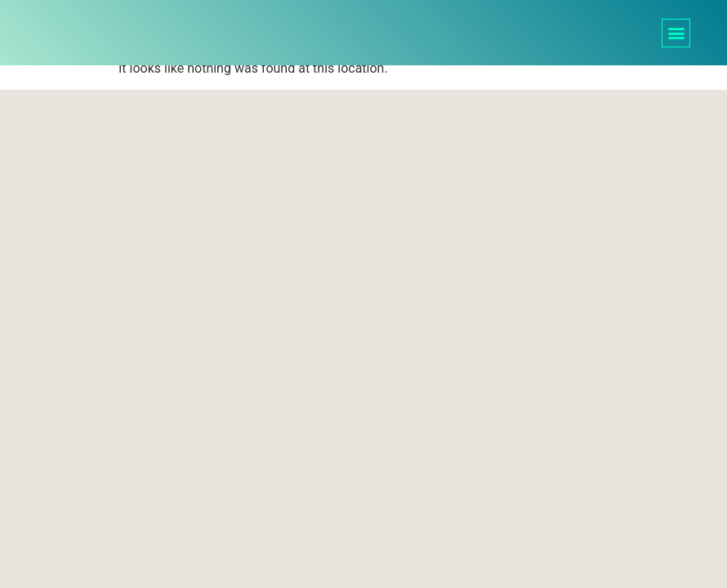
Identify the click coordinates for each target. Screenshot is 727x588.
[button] (676, 33)
